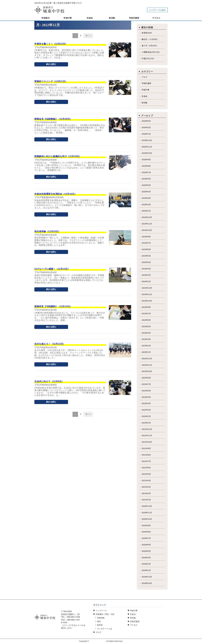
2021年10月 (147, 442)
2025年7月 (146, 172)
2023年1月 (146, 352)
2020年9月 (146, 526)
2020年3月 (146, 558)
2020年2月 (146, 564)
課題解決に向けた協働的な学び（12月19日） (58, 156)
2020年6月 (146, 545)
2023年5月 (146, 326)
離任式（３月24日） (150, 39)
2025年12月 (147, 140)
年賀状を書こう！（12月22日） (51, 44)
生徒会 (145, 96)
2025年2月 (146, 205)
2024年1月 (146, 281)
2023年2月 (146, 346)
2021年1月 (146, 500)
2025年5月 (146, 185)
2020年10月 (147, 519)
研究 (99, 622)
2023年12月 (147, 288)
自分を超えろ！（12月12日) (49, 344)
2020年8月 (146, 532)
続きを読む (51, 64)
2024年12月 (147, 217)
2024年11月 (147, 224)
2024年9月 (146, 237)
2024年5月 (146, 256)
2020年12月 (147, 506)
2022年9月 (146, 378)
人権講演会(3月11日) (151, 52)
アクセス (134, 625)
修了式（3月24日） (150, 46)
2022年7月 (146, 384)
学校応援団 (146, 83)
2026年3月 (146, 127)
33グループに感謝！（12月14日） (52, 269)
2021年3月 (146, 487)
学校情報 (101, 618)
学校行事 (145, 90)
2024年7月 (146, 243)
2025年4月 (146, 192)
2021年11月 (147, 436)
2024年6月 (146, 249)
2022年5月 (146, 397)
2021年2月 (146, 493)
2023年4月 (146, 333)
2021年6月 (146, 468)
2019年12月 (147, 577)
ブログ (145, 77)
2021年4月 (146, 481)
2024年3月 (146, 269)
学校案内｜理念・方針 (105, 614)
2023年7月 (146, 314)
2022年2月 (146, 416)
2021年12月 (147, 429)
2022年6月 (146, 391)
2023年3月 (146, 339)
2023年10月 (147, 301)
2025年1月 (146, 211)
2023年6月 (146, 320)
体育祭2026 (147, 33)
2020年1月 (146, 570)
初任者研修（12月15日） (47, 231)
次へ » (88, 36)
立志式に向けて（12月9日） (49, 381)
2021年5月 (146, 474)
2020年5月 (146, 551)
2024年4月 (146, 262)
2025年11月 (147, 147)
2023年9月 (146, 307)
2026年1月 (146, 134)
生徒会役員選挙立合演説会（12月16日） (56, 194)
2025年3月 (146, 198)
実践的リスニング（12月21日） (51, 81)
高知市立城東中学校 (97, 641)
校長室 (100, 625)
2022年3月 (146, 410)
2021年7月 (146, 461)
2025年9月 (146, 160)
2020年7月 (146, 538)
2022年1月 (146, 423)
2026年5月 (146, 121)
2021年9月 (146, 448)
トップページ (101, 611)
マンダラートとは (105, 629)
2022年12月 (147, 359)
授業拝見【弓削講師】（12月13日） (53, 306)
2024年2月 (146, 275)
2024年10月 (147, 230)
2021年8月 (146, 455)
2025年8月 (146, 166)
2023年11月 (147, 294)
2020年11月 (147, 513)
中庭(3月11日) (148, 59)
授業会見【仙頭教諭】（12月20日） (53, 119)
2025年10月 (147, 153)
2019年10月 (147, 583)
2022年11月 (147, 365)
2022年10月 (147, 371)
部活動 (145, 103)
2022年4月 (146, 403)
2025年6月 (146, 179)
